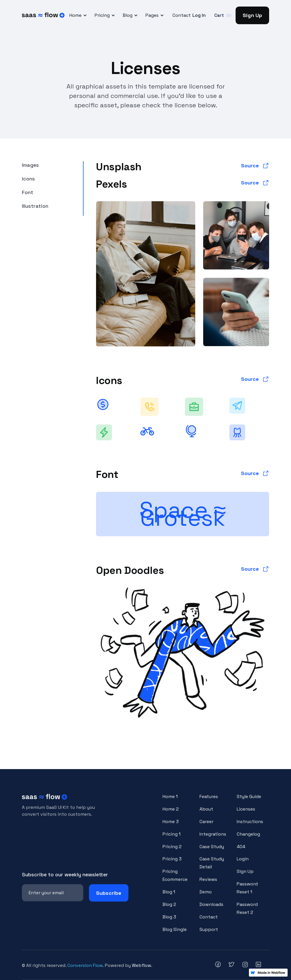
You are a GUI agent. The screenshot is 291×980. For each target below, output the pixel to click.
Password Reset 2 (247, 913)
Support (209, 934)
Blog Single (175, 934)
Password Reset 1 (247, 893)
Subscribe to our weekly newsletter (65, 879)
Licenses (246, 814)
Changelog (248, 839)
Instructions (250, 826)
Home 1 (170, 801)
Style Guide (249, 801)
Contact (182, 15)
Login (243, 864)
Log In (199, 15)
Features (209, 801)
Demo (206, 897)
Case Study (212, 851)
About (206, 814)
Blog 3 (169, 922)
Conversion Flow (85, 965)
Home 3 (171, 826)
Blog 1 (169, 897)
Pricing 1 (172, 839)
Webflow (142, 965)
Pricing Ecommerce (175, 880)
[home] (43, 15)
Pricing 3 (172, 864)
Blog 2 (169, 909)
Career (206, 826)
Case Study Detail (212, 868)
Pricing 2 (172, 851)
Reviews (208, 884)
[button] (77, 15)
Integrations (213, 839)
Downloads (211, 909)
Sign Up (252, 15)
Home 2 (171, 814)
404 (241, 851)
